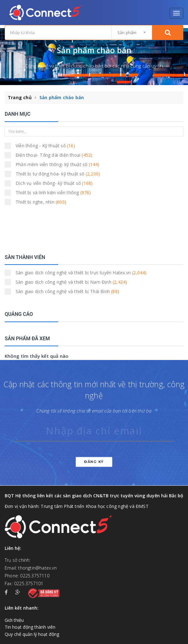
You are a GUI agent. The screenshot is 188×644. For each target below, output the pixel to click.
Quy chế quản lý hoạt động (32, 634)
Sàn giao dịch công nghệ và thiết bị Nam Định (68, 282)
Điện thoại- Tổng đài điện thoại (51, 155)
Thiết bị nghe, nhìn (38, 202)
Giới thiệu (14, 620)
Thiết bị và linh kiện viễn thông (50, 193)
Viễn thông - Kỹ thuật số (42, 146)
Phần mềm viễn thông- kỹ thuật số (52, 165)
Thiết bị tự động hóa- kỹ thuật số (52, 174)
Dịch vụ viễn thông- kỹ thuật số (51, 183)
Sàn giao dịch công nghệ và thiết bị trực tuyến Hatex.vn (76, 273)
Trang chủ (20, 97)
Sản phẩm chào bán (62, 97)
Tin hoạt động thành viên (30, 627)
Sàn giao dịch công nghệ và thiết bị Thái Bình (64, 292)
